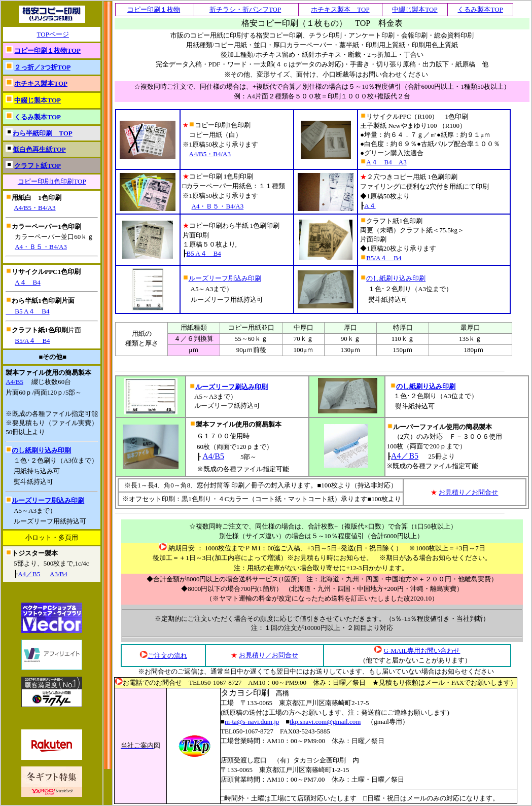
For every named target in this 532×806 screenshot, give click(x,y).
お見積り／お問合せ (468, 492)
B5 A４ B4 (27, 311)
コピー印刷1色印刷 (217, 125)
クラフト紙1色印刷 (40, 330)
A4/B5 (14, 382)
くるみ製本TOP (38, 117)
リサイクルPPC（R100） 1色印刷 (414, 116)
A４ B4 (28, 282)
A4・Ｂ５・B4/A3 (41, 247)
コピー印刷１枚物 (154, 9)
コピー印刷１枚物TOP (47, 50)
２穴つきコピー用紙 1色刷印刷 (409, 177)
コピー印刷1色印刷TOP (52, 181)
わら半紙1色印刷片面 (43, 301)
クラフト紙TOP (38, 166)
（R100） (452, 126)
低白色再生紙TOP (39, 149)
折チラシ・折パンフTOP (245, 9)
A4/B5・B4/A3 (34, 208)
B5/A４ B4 (32, 341)
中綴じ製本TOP (38, 100)
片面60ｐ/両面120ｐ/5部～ (44, 392)
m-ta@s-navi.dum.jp (252, 722)
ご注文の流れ (167, 656)
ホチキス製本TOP (41, 83)
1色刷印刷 (239, 176)
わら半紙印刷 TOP (43, 133)
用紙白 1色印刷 (37, 198)
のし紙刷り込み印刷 (41, 450)
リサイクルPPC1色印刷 (46, 272)
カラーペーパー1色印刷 (46, 226)
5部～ (249, 457)
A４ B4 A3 (386, 162)
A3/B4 (59, 574)
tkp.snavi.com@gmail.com (325, 722)
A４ (370, 206)
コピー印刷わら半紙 (231, 225)
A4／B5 (29, 574)
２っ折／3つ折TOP (42, 67)
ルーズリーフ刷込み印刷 (48, 500)
